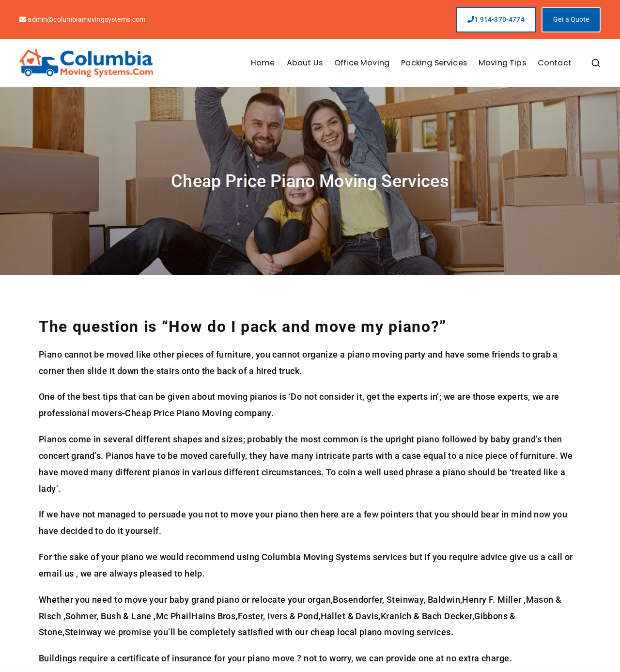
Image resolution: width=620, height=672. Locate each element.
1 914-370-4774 (496, 19)
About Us (305, 63)
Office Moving (362, 63)
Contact (555, 63)
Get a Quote (571, 19)
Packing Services (434, 63)
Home (263, 63)
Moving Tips (502, 63)
